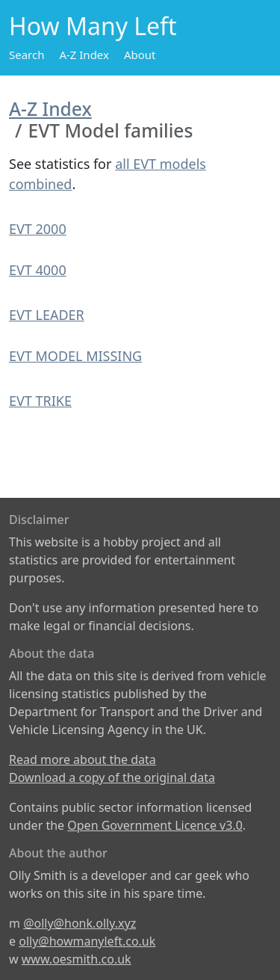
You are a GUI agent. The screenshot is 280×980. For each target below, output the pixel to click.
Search (27, 55)
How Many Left (93, 26)
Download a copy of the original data (112, 777)
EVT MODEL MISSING (75, 356)
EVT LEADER (47, 315)
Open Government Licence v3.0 (155, 825)
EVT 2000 (38, 229)
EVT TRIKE (40, 401)
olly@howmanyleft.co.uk (87, 941)
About (140, 55)
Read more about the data (83, 759)
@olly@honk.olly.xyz (80, 923)
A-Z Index (84, 55)
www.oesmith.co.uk (77, 959)
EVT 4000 (38, 270)
